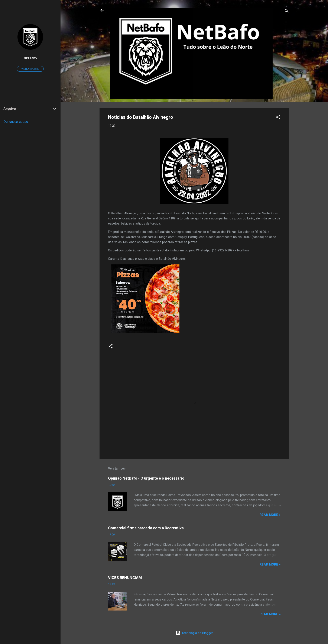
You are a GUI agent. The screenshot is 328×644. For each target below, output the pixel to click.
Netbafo (30, 58)
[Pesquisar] (287, 12)
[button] (278, 118)
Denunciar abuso (16, 122)
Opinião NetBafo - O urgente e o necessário (146, 478)
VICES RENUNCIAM (125, 578)
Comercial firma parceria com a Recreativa (146, 528)
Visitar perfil (30, 69)
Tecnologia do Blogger (194, 633)
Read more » (270, 515)
